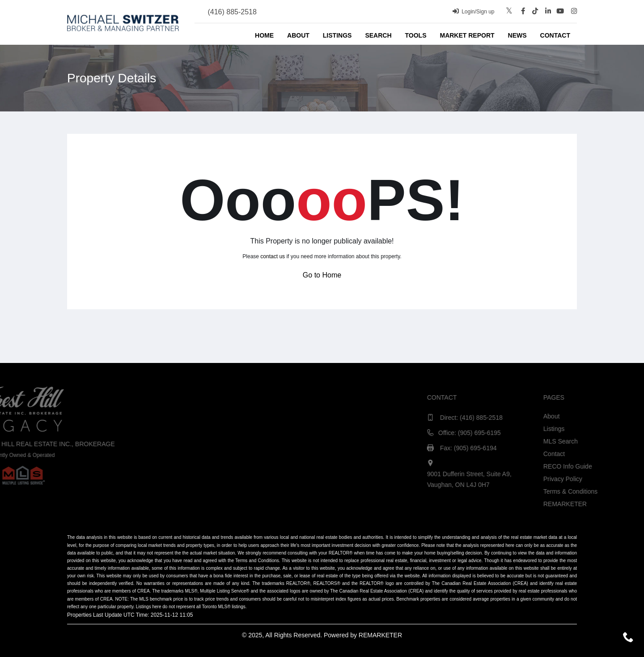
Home (264, 35)
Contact (555, 35)
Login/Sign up (473, 12)
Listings (337, 35)
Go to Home (322, 275)
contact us (273, 256)
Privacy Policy (623, 479)
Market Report (467, 35)
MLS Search (621, 441)
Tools (416, 35)
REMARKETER (380, 635)
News (517, 35)
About (298, 35)
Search (378, 35)
